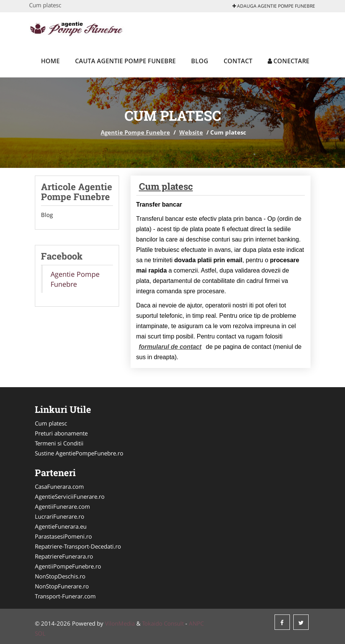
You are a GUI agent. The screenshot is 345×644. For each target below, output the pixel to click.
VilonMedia (120, 623)
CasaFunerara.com (59, 486)
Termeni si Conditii (59, 443)
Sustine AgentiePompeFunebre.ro (79, 453)
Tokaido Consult (163, 623)
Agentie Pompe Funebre (135, 132)
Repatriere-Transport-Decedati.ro (78, 546)
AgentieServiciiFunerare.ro (70, 496)
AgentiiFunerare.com (62, 506)
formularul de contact (170, 347)
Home (50, 61)
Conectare (289, 61)
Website (191, 132)
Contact (238, 61)
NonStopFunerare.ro (62, 586)
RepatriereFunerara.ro (64, 556)
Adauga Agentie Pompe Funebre (274, 6)
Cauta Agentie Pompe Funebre (125, 61)
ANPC (196, 623)
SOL (40, 633)
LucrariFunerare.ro (60, 516)
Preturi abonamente (61, 433)
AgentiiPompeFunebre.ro (68, 566)
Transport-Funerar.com (65, 596)
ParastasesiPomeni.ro (63, 536)
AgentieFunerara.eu (61, 526)
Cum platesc (166, 186)
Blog (200, 61)
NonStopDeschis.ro (60, 576)
